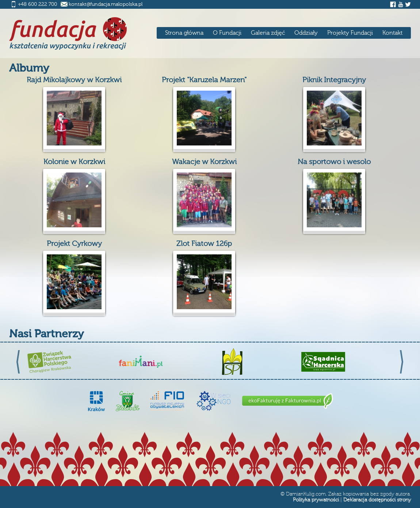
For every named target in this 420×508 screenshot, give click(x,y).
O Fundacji (227, 33)
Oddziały (306, 33)
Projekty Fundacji (350, 33)
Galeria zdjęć (268, 33)
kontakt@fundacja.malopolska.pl (106, 4)
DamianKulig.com (306, 494)
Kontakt (392, 33)
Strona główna (184, 33)
